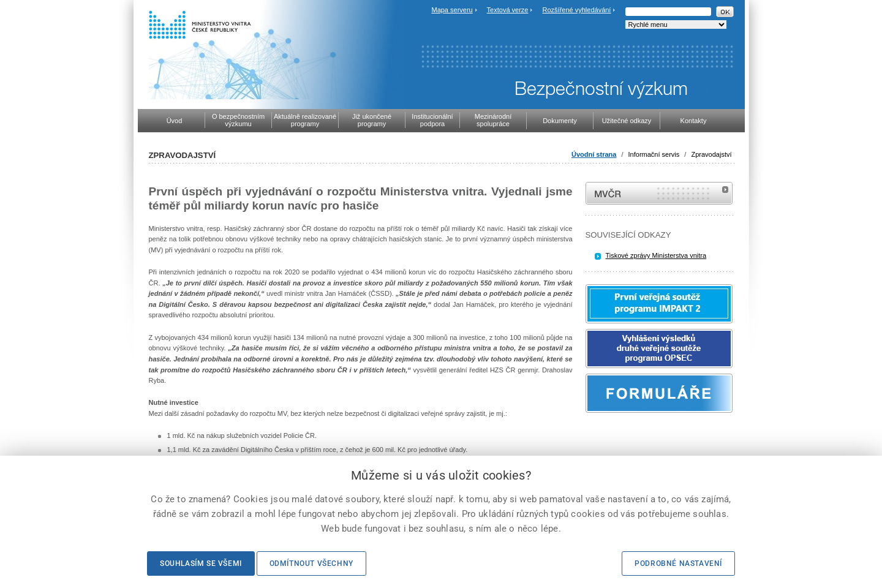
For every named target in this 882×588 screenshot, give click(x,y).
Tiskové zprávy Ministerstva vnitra (656, 255)
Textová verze (508, 10)
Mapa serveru (452, 10)
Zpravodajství (711, 154)
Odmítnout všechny (311, 563)
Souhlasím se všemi (201, 563)
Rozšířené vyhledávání (577, 10)
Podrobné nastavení (678, 563)
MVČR (659, 193)
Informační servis (654, 154)
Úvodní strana (594, 154)
